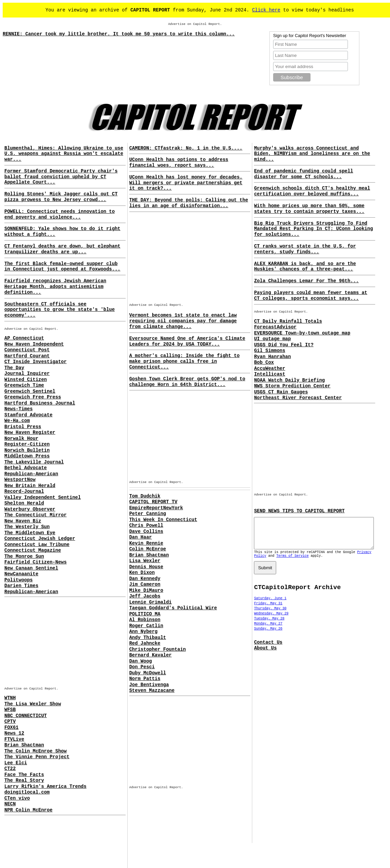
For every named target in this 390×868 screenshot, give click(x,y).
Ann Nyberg (143, 632)
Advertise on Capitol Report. (195, 24)
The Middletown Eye (30, 533)
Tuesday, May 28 (269, 625)
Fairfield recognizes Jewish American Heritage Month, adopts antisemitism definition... (55, 287)
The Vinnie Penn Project (37, 757)
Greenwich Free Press (33, 397)
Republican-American (31, 474)
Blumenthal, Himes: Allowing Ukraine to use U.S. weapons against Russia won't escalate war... (64, 154)
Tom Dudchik (145, 496)
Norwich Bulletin (27, 450)
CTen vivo (17, 798)
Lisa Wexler (145, 561)
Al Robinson (145, 620)
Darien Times (21, 586)
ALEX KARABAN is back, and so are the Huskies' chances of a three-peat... (305, 267)
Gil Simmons (269, 351)
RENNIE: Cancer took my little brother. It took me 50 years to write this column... (119, 34)
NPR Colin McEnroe (28, 810)
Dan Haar (141, 537)
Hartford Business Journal (40, 403)
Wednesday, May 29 (271, 620)
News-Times (19, 409)
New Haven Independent (34, 344)
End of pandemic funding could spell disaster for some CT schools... (303, 174)
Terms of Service (292, 562)
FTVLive (14, 739)
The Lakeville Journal (34, 462)
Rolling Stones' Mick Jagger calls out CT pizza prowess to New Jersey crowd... (61, 197)
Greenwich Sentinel (30, 391)
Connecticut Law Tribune (37, 545)
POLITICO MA (145, 614)
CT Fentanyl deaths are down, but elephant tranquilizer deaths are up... (62, 249)
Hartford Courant (27, 356)
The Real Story (24, 780)
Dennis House (146, 567)
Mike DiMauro (146, 590)
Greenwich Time (24, 385)
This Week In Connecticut (163, 520)
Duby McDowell (148, 673)
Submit (265, 574)
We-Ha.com (17, 421)
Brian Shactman (24, 745)
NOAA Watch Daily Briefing (289, 380)
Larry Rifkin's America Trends (45, 786)
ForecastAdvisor (275, 327)
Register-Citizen (27, 444)
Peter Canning (148, 514)
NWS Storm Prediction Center (292, 386)
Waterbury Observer (30, 509)
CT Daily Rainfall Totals (288, 321)
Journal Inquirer (27, 374)
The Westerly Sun (27, 527)
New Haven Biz (23, 521)
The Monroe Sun (24, 556)
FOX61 (11, 728)
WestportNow (20, 480)
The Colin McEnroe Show (36, 751)
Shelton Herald (24, 503)
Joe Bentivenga (149, 685)
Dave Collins (146, 532)
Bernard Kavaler (151, 655)
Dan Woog (141, 661)
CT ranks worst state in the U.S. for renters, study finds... (305, 249)
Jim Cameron (145, 584)
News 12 (14, 733)
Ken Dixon (142, 573)
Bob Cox (264, 362)
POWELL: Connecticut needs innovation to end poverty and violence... (60, 214)
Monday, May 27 (268, 630)
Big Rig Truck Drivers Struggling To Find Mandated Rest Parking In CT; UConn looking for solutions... (313, 229)
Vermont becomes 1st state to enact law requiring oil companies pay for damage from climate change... (183, 321)
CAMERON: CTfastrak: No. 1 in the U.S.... (186, 148)
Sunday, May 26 (268, 635)
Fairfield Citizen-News (36, 562)
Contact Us (268, 648)
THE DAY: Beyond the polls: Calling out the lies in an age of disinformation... (189, 203)
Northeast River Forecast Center (298, 398)
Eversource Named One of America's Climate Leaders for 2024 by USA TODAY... (187, 341)
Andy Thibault (148, 638)
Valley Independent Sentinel (43, 497)
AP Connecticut (24, 338)
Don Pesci (142, 667)
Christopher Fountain (158, 649)
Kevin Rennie (146, 543)
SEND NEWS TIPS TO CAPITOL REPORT (299, 511)
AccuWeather (269, 368)
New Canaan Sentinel (31, 568)
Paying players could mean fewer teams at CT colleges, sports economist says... (311, 296)
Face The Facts (24, 775)
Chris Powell (146, 525)
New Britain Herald (30, 486)
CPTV (10, 721)
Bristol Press (23, 427)
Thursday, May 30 (270, 615)
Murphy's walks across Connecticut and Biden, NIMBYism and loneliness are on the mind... (312, 154)
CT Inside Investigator (36, 362)
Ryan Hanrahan (272, 357)
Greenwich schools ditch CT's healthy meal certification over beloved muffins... (312, 191)
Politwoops (19, 580)
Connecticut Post (27, 350)
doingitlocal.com (27, 792)
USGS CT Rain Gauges (281, 392)
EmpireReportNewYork (156, 508)
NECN (10, 804)
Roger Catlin (146, 626)
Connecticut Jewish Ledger (40, 539)
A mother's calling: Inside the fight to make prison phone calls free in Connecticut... (185, 361)
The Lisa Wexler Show (33, 704)
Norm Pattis (145, 679)
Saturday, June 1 (270, 604)
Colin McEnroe (148, 549)
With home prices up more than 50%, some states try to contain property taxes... (309, 209)
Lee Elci (16, 763)
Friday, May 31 (268, 609)
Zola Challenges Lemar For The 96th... (306, 281)
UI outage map (272, 339)
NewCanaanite (21, 574)
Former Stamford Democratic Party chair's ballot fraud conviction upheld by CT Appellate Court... (61, 177)
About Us (265, 654)
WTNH (10, 698)
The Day (14, 368)
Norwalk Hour (21, 439)
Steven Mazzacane (152, 690)
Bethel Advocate (26, 468)
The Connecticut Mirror (36, 515)
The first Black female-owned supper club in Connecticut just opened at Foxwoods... (62, 267)
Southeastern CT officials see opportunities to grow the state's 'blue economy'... (60, 310)
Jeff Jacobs (145, 596)
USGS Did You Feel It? (284, 345)
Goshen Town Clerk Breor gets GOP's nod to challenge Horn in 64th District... (187, 382)
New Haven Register (30, 432)
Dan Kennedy (145, 579)
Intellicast (269, 374)
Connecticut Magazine (33, 550)
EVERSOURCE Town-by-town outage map (302, 333)
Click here (266, 10)
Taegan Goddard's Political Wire (173, 608)
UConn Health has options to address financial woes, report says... (179, 163)
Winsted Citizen (26, 380)
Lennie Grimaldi (151, 602)
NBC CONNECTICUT (26, 716)
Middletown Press (27, 456)
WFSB (10, 710)
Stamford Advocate (28, 415)
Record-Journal (24, 491)
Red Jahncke (145, 643)
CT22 (10, 769)
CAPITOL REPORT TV (153, 502)
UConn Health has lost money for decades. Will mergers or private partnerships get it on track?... (186, 183)
